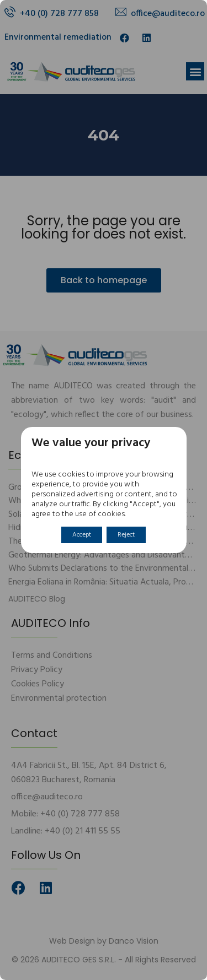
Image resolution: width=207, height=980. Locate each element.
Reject (126, 535)
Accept (82, 535)
